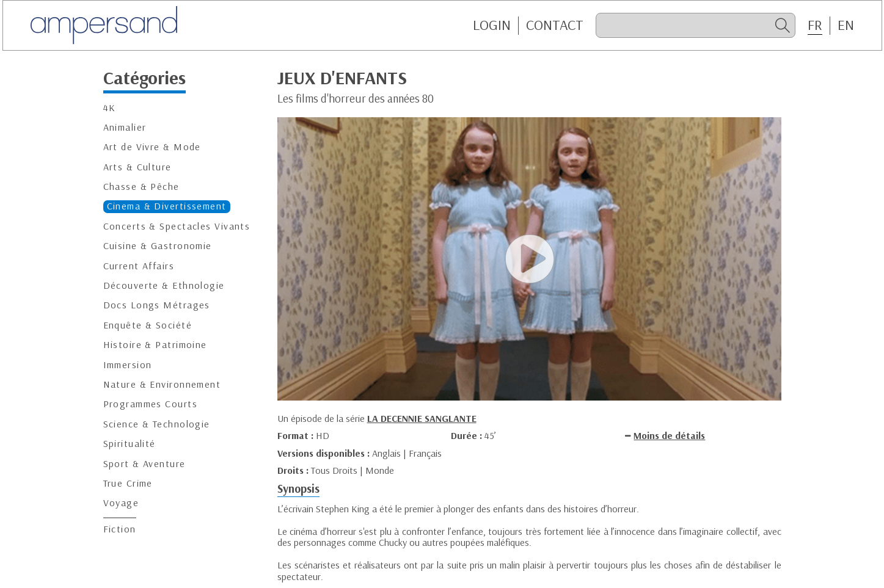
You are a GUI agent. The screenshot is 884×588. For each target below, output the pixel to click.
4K (110, 108)
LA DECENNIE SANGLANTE (422, 418)
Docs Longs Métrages (157, 305)
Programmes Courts (150, 404)
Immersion (128, 365)
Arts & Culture (137, 167)
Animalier (125, 127)
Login (492, 25)
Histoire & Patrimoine (155, 345)
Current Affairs (139, 266)
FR (815, 25)
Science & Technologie (157, 424)
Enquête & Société (148, 325)
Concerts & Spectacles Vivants (177, 226)
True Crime (128, 483)
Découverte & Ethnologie (164, 285)
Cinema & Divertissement (167, 206)
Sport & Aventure (144, 464)
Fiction (120, 529)
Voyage (121, 503)
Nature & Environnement (162, 384)
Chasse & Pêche (141, 187)
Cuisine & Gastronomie (158, 246)
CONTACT (555, 25)
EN (846, 25)
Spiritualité (130, 444)
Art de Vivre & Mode (152, 147)
